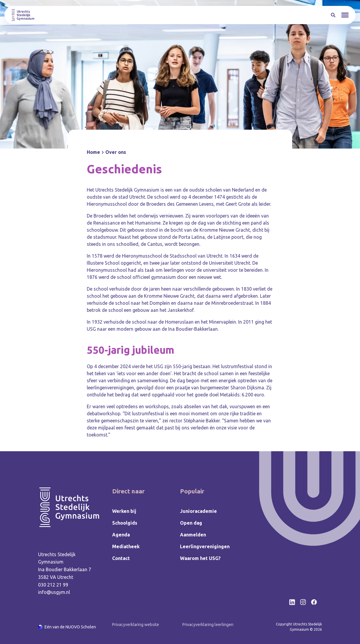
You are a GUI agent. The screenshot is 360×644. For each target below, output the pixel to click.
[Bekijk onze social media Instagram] (303, 602)
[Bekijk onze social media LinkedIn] (292, 602)
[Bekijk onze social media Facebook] (314, 602)
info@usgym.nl (54, 592)
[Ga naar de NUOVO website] (67, 627)
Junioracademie (198, 511)
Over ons (116, 152)
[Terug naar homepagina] (23, 15)
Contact (121, 558)
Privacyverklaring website (136, 625)
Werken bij (124, 511)
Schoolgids (125, 523)
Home (93, 152)
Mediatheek (126, 546)
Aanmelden (193, 535)
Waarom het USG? (200, 558)
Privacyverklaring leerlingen (208, 625)
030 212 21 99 (53, 585)
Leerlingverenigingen (205, 546)
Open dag (191, 523)
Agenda (121, 535)
